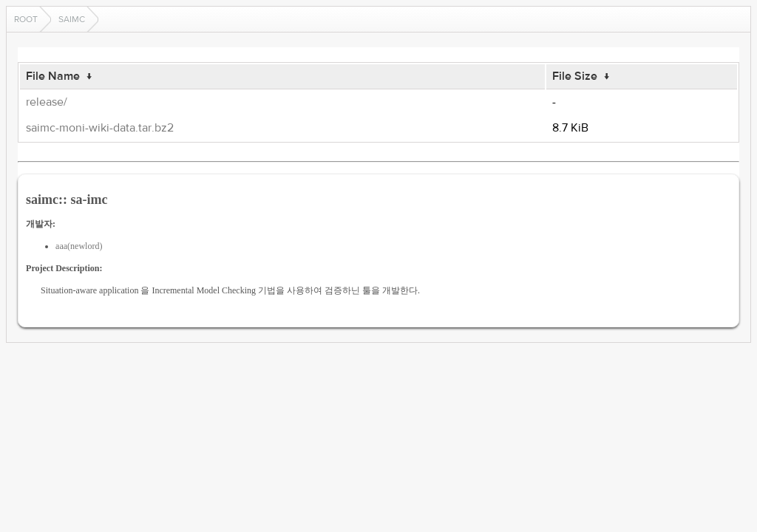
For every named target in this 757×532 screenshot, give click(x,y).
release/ (47, 102)
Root (26, 19)
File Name (53, 76)
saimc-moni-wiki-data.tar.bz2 (100, 128)
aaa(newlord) (79, 246)
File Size (575, 76)
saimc (72, 19)
